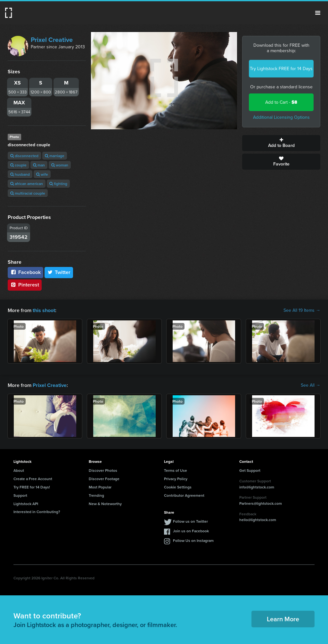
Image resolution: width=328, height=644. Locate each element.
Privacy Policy (176, 479)
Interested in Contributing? (37, 512)
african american (27, 184)
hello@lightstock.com (258, 520)
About (19, 470)
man (39, 165)
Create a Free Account (33, 479)
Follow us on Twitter (190, 521)
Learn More (283, 619)
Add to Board (281, 143)
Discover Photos (103, 470)
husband (20, 174)
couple (18, 165)
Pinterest (25, 285)
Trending (96, 495)
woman (60, 165)
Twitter (59, 272)
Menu (318, 13)
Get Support (250, 470)
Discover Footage (104, 479)
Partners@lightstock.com (261, 503)
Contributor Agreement (184, 495)
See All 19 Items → (302, 310)
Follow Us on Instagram (193, 540)
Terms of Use (176, 470)
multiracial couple (28, 193)
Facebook (25, 272)
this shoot (44, 310)
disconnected (24, 156)
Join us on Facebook (191, 531)
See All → (311, 385)
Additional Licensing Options (281, 117)
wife (42, 174)
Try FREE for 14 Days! (32, 487)
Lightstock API (26, 503)
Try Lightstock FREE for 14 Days (281, 69)
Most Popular (100, 487)
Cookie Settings (178, 487)
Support (20, 495)
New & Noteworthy (105, 503)
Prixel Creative (52, 40)
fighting (58, 184)
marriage (55, 156)
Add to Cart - (281, 102)
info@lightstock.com (257, 487)
